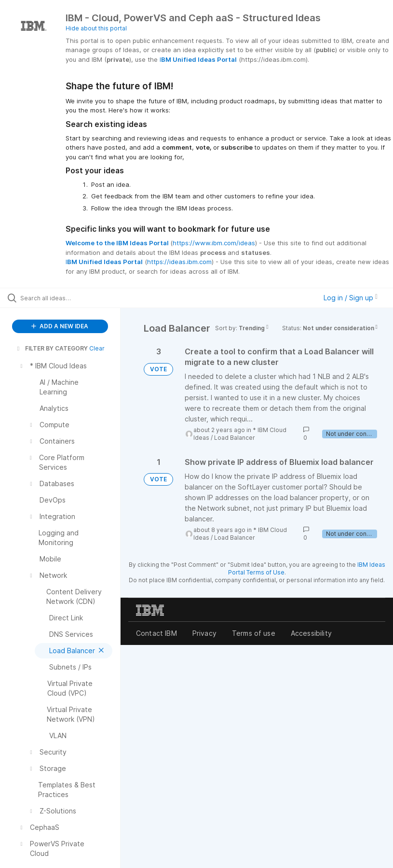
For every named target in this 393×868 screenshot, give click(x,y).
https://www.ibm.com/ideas (214, 243)
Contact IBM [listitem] (156, 633)
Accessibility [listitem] (311, 633)
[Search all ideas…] (65, 298)
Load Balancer (235, 438)
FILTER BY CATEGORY (52, 348)
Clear (97, 348)
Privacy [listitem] (204, 633)
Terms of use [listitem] (254, 633)
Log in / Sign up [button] (351, 298)
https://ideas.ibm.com (179, 262)
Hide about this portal (96, 28)
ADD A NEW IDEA (60, 326)
